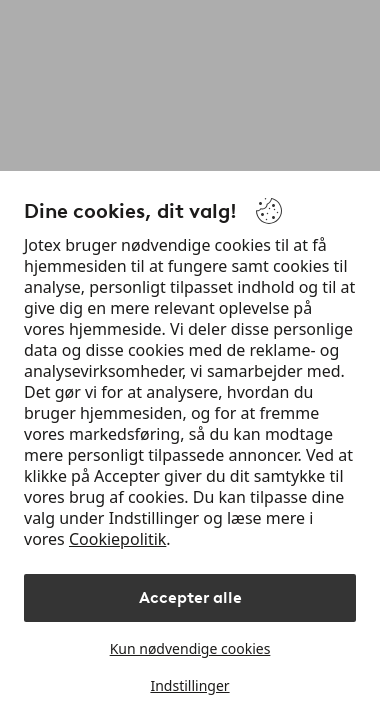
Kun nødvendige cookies (190, 648)
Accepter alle (190, 597)
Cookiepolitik (117, 539)
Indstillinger (189, 685)
